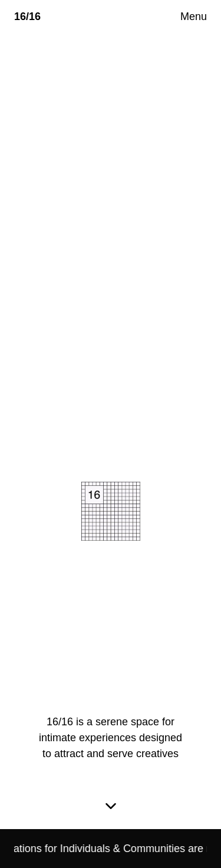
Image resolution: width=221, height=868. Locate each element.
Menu (194, 17)
